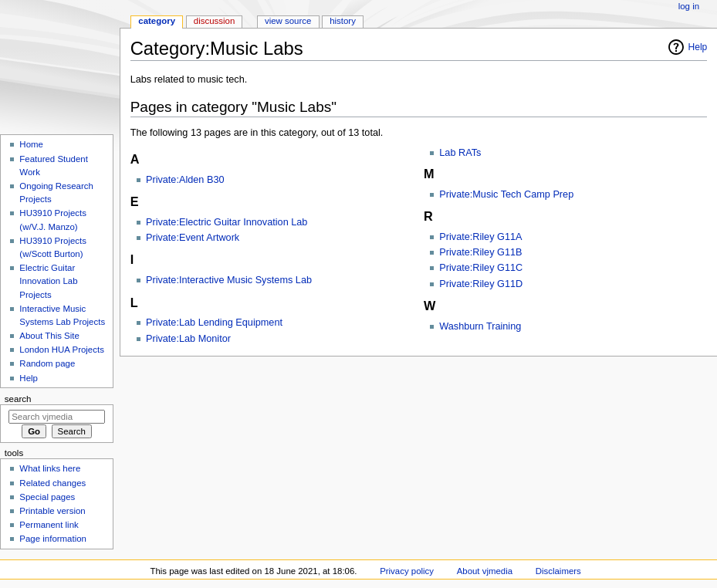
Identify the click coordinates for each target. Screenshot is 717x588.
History (343, 21)
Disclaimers (558, 571)
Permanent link (49, 525)
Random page (47, 363)
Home (31, 144)
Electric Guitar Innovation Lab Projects (48, 281)
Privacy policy (407, 571)
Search (18, 399)
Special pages (47, 497)
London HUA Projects (62, 350)
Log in (689, 6)
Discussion (214, 21)
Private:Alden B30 (185, 180)
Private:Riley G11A (480, 237)
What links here (50, 468)
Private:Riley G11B (480, 252)
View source (288, 21)
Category (157, 21)
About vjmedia (485, 571)
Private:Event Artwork (193, 238)
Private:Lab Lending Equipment (214, 323)
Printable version (52, 511)
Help (698, 47)
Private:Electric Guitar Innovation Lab (227, 222)
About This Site (49, 336)
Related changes (52, 483)
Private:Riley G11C (481, 268)
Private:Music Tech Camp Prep (506, 194)
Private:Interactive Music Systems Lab (229, 280)
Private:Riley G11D (481, 284)
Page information (53, 539)
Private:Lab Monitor (188, 339)
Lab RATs (460, 153)
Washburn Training (480, 326)
